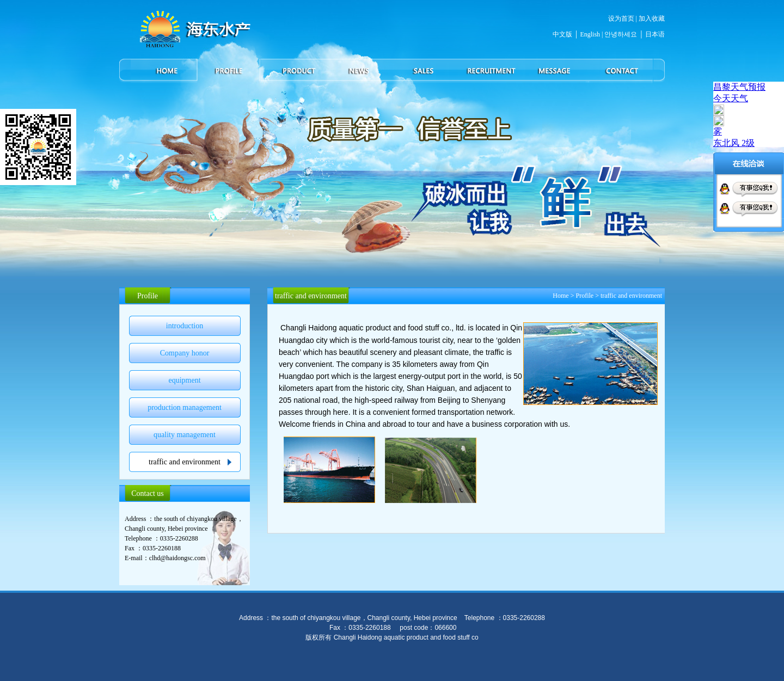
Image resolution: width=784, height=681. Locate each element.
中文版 (562, 34)
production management (185, 407)
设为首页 (621, 19)
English (590, 34)
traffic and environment (185, 462)
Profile (584, 296)
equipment (184, 380)
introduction (185, 326)
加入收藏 (652, 19)
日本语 (655, 34)
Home (561, 296)
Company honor (185, 353)
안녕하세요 (620, 34)
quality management (185, 435)
